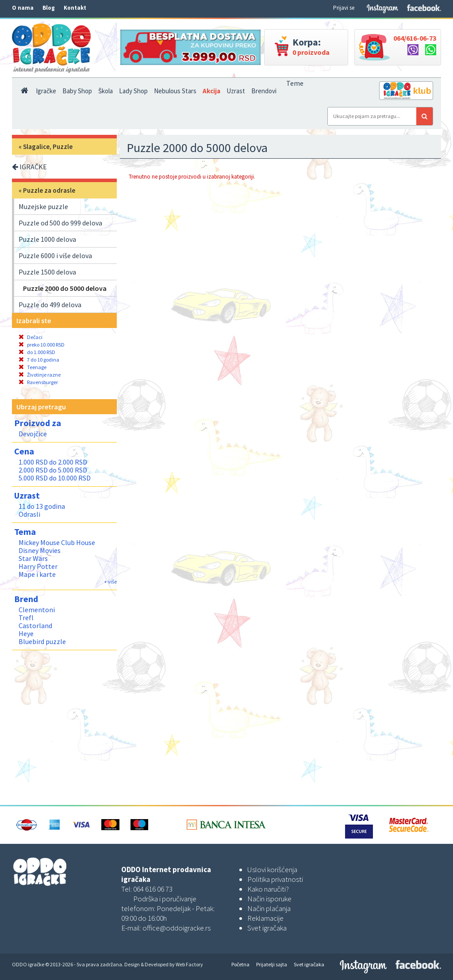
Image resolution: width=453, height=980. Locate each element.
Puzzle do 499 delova (50, 305)
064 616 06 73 (153, 889)
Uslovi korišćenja (272, 869)
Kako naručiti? (268, 889)
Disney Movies (40, 550)
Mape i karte (37, 574)
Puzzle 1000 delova (47, 239)
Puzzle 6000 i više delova (55, 255)
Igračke (46, 91)
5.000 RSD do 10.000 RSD (55, 478)
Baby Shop (77, 91)
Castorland (35, 625)
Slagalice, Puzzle (48, 147)
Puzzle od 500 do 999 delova (60, 223)
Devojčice (33, 434)
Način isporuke (269, 899)
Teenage (33, 367)
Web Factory (189, 964)
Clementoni (37, 610)
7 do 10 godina (39, 360)
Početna (240, 964)
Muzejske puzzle (43, 206)
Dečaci (31, 337)
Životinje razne (40, 375)
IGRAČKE (29, 167)
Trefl (26, 618)
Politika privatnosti (275, 879)
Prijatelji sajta (272, 964)
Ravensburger (38, 382)
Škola (106, 91)
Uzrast (236, 91)
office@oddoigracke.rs (177, 928)
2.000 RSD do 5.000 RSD (53, 470)
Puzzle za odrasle (49, 190)
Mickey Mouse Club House (57, 542)
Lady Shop (133, 91)
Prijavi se (344, 8)
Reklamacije (265, 918)
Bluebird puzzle (42, 641)
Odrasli (29, 514)
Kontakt (75, 8)
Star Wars (33, 558)
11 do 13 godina (42, 506)
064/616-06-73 (415, 38)
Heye (26, 633)
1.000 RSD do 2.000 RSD (53, 462)
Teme (295, 83)
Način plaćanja (269, 908)
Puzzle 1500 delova (47, 272)
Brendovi (264, 91)
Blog (49, 8)
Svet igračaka (267, 928)
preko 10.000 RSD (42, 345)
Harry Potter (38, 566)
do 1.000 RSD (37, 352)
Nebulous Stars (175, 91)
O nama (23, 8)
